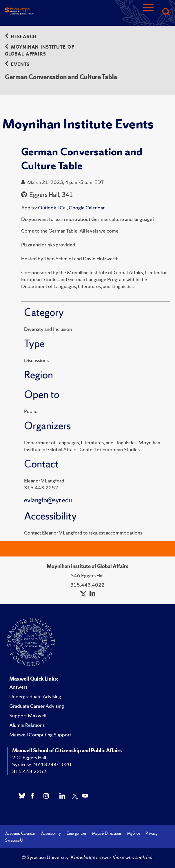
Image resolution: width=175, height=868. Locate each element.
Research (21, 37)
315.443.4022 (87, 585)
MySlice (134, 833)
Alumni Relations (27, 725)
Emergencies (76, 833)
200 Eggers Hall (29, 757)
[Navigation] (148, 12)
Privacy (152, 833)
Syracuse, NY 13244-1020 (42, 764)
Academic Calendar (20, 833)
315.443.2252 (29, 771)
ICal (62, 208)
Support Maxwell (28, 715)
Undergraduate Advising (35, 696)
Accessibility (51, 833)
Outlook (47, 208)
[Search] (166, 12)
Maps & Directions (107, 833)
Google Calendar (87, 208)
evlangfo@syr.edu (48, 500)
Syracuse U (14, 840)
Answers (18, 687)
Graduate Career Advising (37, 706)
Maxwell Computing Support (40, 735)
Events (17, 64)
